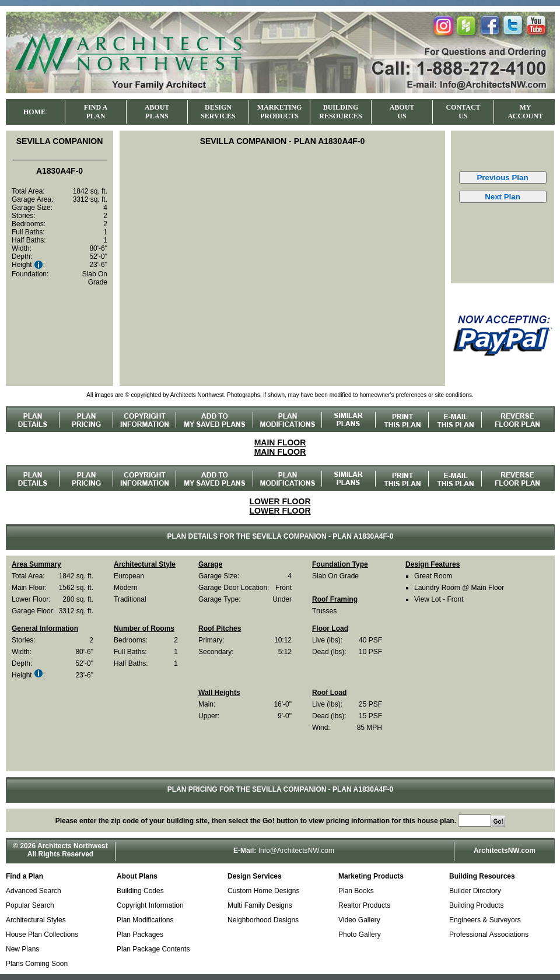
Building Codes (140, 891)
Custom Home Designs (263, 891)
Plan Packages (140, 935)
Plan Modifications (145, 920)
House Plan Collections (42, 935)
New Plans (22, 949)
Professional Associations (489, 935)
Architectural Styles (36, 920)
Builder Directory (475, 891)
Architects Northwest (73, 846)
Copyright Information (150, 905)
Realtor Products (364, 905)
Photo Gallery (360, 935)
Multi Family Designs (260, 905)
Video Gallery (359, 920)
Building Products (476, 905)
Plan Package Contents (153, 949)
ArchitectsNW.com (505, 851)
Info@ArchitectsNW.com (296, 851)
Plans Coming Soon (37, 964)
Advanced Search (34, 891)
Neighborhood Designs (263, 920)
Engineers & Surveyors (485, 920)
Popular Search (30, 905)
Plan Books (356, 891)
